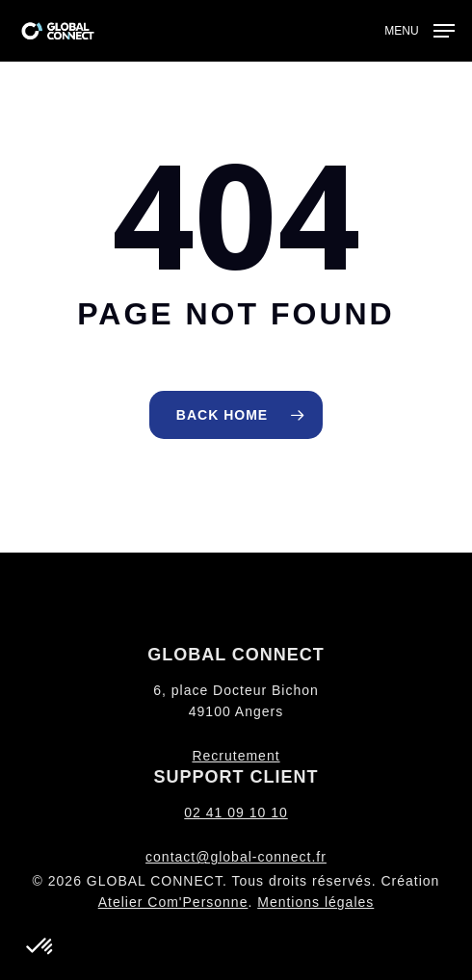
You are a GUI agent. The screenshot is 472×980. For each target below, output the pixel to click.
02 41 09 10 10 (236, 812)
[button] (420, 30)
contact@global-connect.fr (236, 857)
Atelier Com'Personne (173, 902)
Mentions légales (315, 902)
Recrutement (236, 756)
